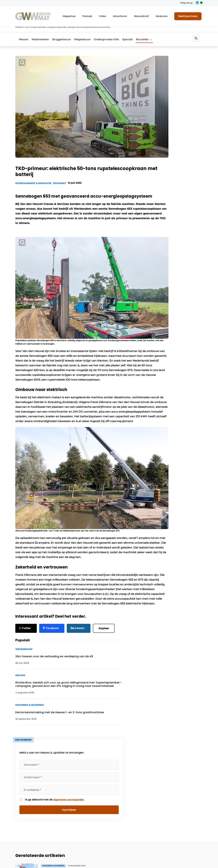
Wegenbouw (89, 30)
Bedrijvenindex (190, 15)
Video (113, 15)
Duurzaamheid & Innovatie (33, 157)
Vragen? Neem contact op (175, 714)
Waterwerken (42, 30)
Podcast (99, 15)
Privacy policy (196, 860)
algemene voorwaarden (175, 232)
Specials (138, 30)
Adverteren (129, 15)
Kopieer (105, 595)
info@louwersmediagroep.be (182, 821)
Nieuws (24, 30)
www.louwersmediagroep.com (184, 838)
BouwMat (155, 30)
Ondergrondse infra (115, 30)
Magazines (83, 15)
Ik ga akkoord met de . (175, 230)
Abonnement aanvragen (77, 759)
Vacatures (165, 15)
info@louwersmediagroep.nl (182, 770)
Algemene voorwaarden (172, 860)
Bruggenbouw (66, 30)
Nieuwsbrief (147, 15)
